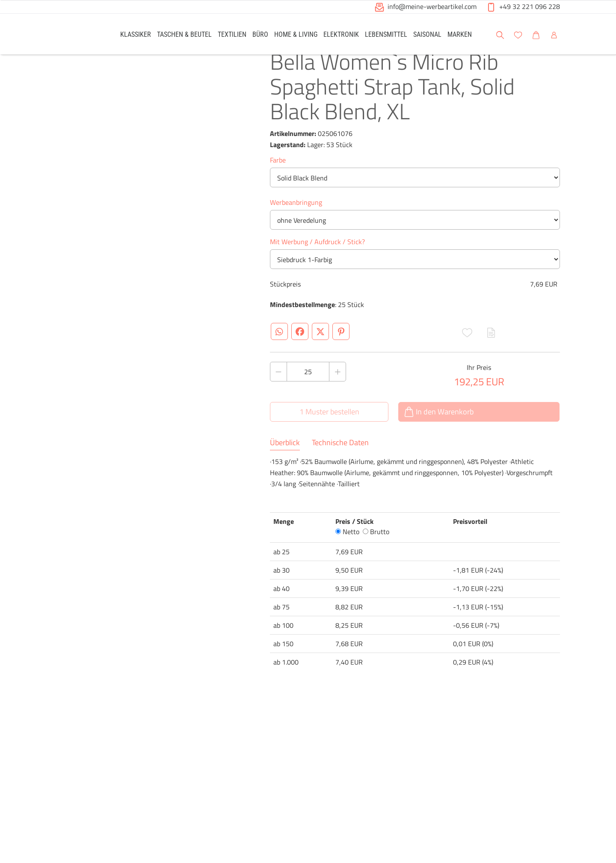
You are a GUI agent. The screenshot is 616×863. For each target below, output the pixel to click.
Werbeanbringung (296, 222)
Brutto (376, 551)
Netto (347, 551)
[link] (136, 34)
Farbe (278, 179)
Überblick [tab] (285, 462)
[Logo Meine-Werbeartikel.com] (77, 35)
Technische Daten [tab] (340, 462)
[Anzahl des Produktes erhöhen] (338, 391)
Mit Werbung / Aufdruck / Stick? (317, 261)
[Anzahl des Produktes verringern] (278, 391)
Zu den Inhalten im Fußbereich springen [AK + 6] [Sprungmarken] (0, 0)
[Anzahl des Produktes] (308, 391)
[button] (379, 7)
